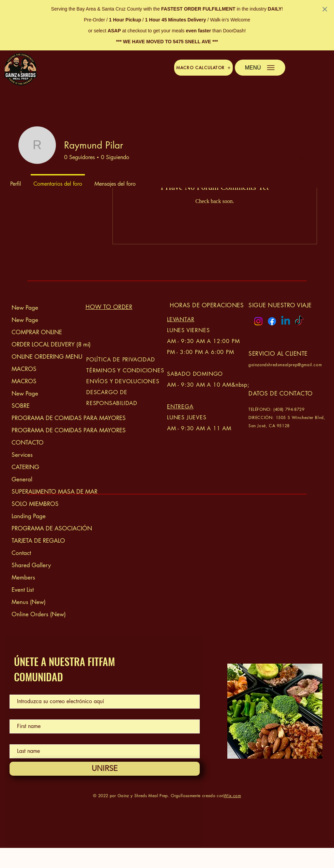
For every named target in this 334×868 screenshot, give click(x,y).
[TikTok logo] (299, 321)
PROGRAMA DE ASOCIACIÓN (47, 528)
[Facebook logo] (272, 321)
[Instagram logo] (258, 321)
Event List (23, 590)
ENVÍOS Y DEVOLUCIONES (123, 381)
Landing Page (29, 516)
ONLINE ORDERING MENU (47, 357)
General (22, 479)
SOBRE (21, 406)
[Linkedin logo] (286, 321)
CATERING (25, 467)
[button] (203, 68)
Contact (21, 553)
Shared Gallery (31, 565)
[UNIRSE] (105, 769)
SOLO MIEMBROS (35, 504)
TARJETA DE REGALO (38, 541)
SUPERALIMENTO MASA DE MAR (47, 492)
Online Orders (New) (39, 614)
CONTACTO (28, 443)
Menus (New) (29, 602)
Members (23, 577)
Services (22, 455)
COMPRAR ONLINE (37, 332)
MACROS (24, 369)
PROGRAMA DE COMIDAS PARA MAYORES (47, 418)
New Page (25, 308)
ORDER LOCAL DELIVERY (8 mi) (47, 344)
